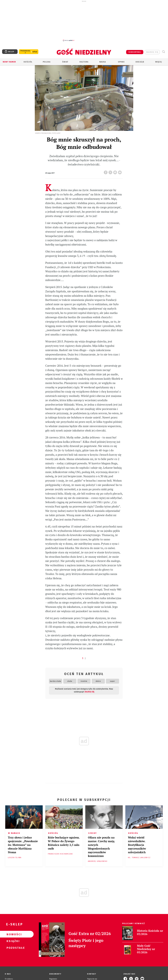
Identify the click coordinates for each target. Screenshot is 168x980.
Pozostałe (13, 948)
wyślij (120, 172)
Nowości (13, 934)
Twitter (111, 172)
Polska (47, 62)
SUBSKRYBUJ (135, 52)
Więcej (159, 62)
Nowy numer (9, 62)
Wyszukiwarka (163, 52)
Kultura (84, 62)
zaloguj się (152, 52)
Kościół (28, 62)
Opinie (121, 62)
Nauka (103, 62)
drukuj (116, 172)
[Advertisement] (84, 21)
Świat (65, 62)
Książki (13, 941)
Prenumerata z (25, 52)
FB (106, 172)
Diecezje (140, 62)
